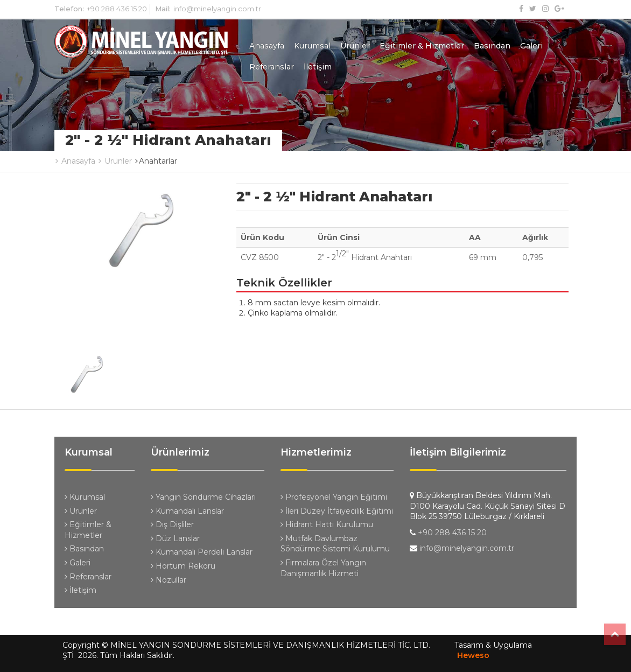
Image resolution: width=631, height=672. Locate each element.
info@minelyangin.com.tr (217, 9)
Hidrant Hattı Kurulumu (327, 524)
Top (615, 634)
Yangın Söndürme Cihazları (203, 497)
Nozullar (169, 580)
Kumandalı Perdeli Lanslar (202, 552)
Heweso (473, 655)
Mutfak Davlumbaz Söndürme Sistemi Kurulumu (335, 544)
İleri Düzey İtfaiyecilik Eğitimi (337, 511)
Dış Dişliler (172, 524)
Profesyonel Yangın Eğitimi (334, 497)
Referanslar (272, 67)
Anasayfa (267, 46)
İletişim (318, 67)
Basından (492, 46)
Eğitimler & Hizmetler (422, 46)
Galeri (531, 46)
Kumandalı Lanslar (187, 511)
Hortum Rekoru (183, 566)
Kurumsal (312, 46)
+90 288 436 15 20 (117, 9)
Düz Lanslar (175, 538)
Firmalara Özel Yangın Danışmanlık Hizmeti (323, 568)
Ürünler (355, 46)
